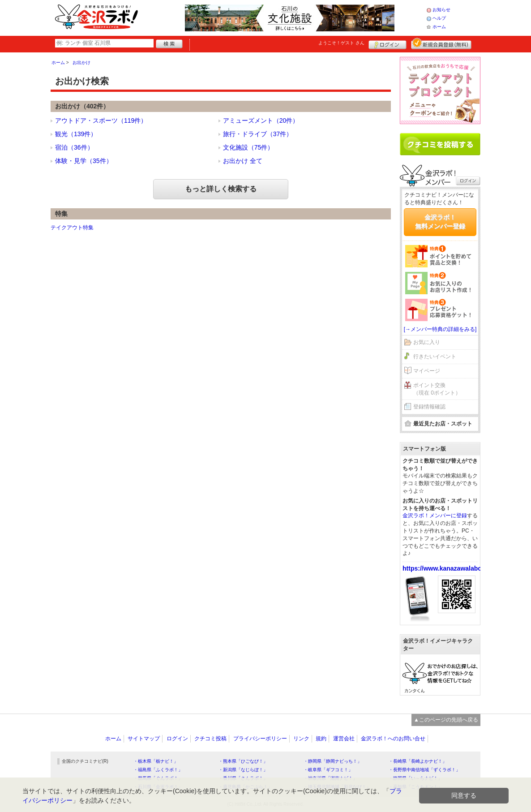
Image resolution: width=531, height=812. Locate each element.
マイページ (427, 371)
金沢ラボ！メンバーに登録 (435, 516)
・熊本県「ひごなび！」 (243, 761)
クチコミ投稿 (210, 739)
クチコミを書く (440, 144)
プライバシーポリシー (260, 739)
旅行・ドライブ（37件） (258, 134)
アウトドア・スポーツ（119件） (101, 120)
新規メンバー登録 (441, 43)
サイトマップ (144, 739)
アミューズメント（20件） (261, 120)
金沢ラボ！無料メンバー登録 (440, 222)
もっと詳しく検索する (221, 189)
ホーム (439, 27)
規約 (321, 739)
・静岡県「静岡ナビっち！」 (333, 761)
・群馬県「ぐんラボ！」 (158, 778)
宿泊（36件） (74, 147)
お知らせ (441, 10)
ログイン (388, 43)
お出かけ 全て (243, 161)
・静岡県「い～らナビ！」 (415, 778)
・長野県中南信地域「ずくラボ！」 (424, 770)
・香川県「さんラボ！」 (243, 778)
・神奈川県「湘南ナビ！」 (330, 778)
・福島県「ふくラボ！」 (158, 770)
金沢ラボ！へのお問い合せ (393, 739)
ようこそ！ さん (341, 43)
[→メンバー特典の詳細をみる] (440, 329)
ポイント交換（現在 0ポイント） (437, 389)
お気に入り (427, 342)
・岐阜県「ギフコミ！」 (328, 770)
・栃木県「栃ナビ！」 (156, 761)
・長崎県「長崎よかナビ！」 (418, 761)
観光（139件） (76, 134)
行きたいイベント (435, 357)
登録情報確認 (429, 407)
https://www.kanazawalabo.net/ (449, 568)
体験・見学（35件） (84, 161)
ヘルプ (439, 18)
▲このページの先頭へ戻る (446, 720)
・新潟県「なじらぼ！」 (243, 770)
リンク (301, 739)
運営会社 (344, 739)
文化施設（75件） (248, 147)
